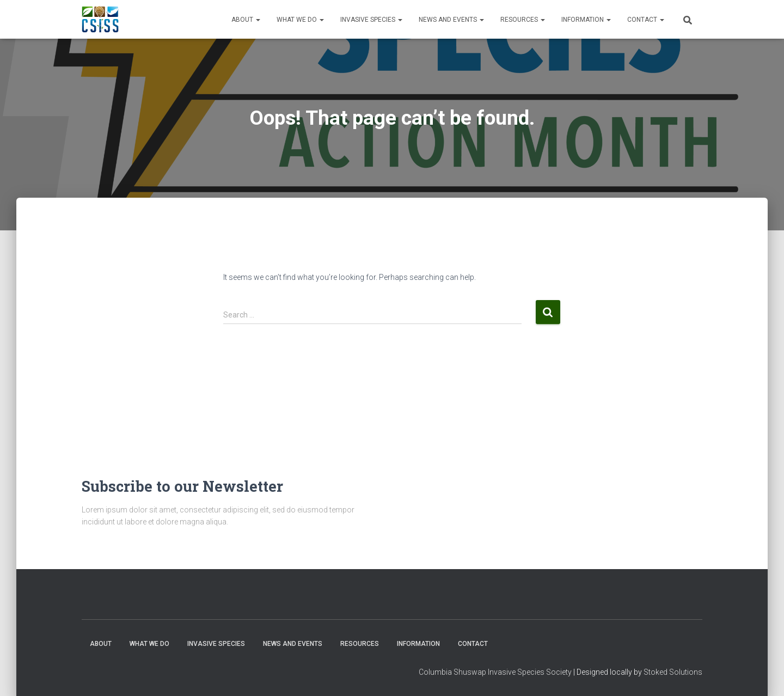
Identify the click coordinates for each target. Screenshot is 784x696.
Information (586, 20)
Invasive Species (371, 20)
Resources (523, 20)
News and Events (451, 20)
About (246, 20)
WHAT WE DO (300, 20)
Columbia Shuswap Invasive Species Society (495, 672)
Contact (646, 20)
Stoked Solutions (673, 672)
